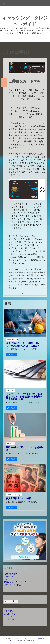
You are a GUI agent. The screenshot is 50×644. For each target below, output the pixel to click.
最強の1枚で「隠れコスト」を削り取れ (25, 449)
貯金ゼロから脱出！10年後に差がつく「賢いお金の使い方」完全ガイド (24, 344)
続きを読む (11, 354)
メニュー (5, 3)
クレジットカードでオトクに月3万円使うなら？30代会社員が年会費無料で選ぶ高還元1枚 (25, 397)
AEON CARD (10, 616)
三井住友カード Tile (25, 81)
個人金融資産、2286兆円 (19, 498)
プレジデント (10, 611)
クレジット (22, 293)
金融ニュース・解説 (14, 495)
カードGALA (9, 619)
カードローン (10, 576)
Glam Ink (37, 641)
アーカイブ (9, 598)
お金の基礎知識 (12, 339)
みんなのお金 (10, 614)
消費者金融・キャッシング (15, 582)
